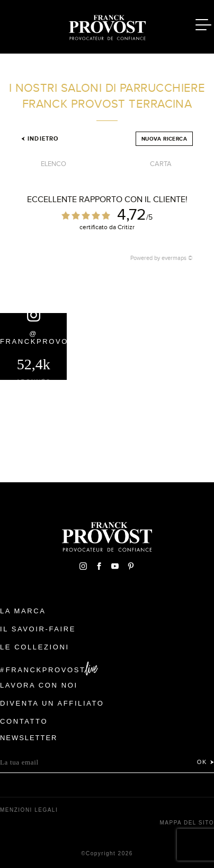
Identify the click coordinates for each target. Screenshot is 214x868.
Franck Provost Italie (107, 25)
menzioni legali (29, 810)
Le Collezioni (35, 647)
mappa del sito (187, 823)
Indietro (40, 138)
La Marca (23, 611)
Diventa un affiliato (52, 703)
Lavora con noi (39, 685)
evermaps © (177, 258)
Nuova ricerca (164, 139)
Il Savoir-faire (38, 629)
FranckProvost (46, 670)
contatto (24, 721)
